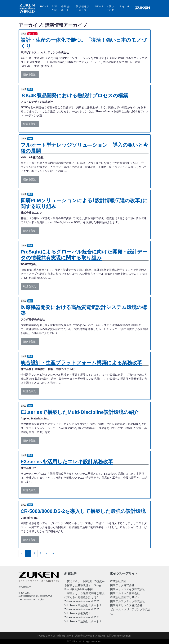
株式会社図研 (118, 581)
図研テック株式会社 (122, 585)
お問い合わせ (110, 8)
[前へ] (22, 554)
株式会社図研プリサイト (125, 597)
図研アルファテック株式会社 (128, 601)
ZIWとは (54, 8)
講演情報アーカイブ (83, 8)
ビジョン (32, 34)
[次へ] (53, 554)
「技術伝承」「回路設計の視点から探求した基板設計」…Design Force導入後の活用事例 (84, 585)
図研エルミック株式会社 (125, 593)
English (125, 7)
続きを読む (30, 74)
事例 (30, 89)
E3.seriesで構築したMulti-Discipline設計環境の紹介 (80, 412)
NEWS (99, 7)
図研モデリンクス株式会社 (126, 605)
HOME (44, 7)
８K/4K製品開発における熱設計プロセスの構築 (74, 96)
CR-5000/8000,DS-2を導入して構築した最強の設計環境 (83, 511)
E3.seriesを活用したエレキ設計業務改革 (67, 462)
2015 (24, 34)
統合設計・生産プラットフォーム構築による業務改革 (81, 363)
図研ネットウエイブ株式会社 (128, 589)
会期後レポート (67, 8)
